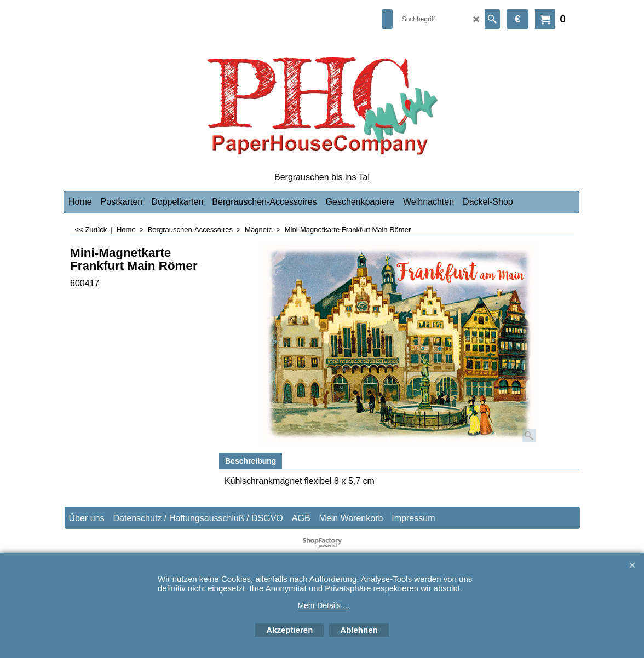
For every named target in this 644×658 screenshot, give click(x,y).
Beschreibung (251, 461)
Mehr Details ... (323, 605)
